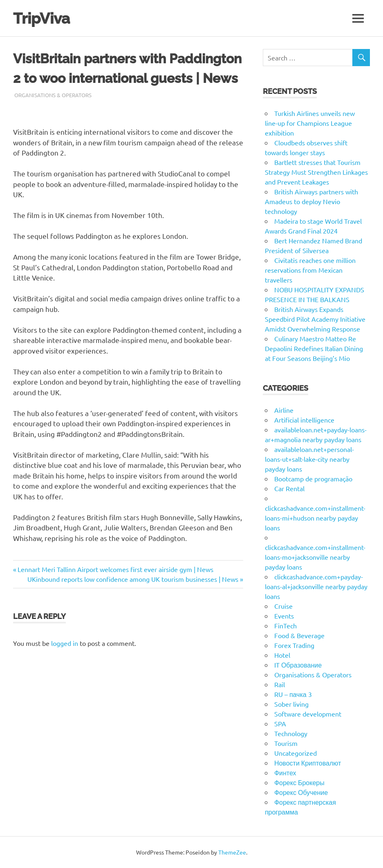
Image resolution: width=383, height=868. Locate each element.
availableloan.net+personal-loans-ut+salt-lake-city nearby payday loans (309, 459)
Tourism (286, 743)
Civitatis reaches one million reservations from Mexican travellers (310, 270)
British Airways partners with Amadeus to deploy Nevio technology (311, 201)
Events (284, 616)
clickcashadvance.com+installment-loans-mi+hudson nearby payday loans (315, 518)
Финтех (285, 772)
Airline (284, 410)
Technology (291, 733)
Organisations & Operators (53, 95)
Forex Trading (294, 645)
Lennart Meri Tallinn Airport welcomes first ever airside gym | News (115, 569)
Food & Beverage (299, 635)
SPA (280, 723)
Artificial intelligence (304, 420)
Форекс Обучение (301, 792)
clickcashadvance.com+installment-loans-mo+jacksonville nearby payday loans (315, 557)
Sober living (291, 704)
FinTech (286, 625)
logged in (65, 643)
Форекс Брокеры (299, 782)
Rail (280, 684)
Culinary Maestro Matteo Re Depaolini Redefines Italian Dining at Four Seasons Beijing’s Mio (314, 348)
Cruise (283, 606)
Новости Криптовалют (308, 763)
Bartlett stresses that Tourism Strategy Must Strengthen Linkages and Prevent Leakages (316, 172)
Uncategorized (296, 753)
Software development (308, 714)
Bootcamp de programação (313, 479)
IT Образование (298, 665)
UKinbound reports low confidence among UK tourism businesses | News (133, 579)
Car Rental (289, 488)
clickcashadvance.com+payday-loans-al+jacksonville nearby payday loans (316, 586)
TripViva (43, 18)
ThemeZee (232, 852)
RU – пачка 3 (293, 694)
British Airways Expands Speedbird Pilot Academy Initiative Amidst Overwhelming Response (315, 319)
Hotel (282, 655)
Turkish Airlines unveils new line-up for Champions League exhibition (310, 123)
